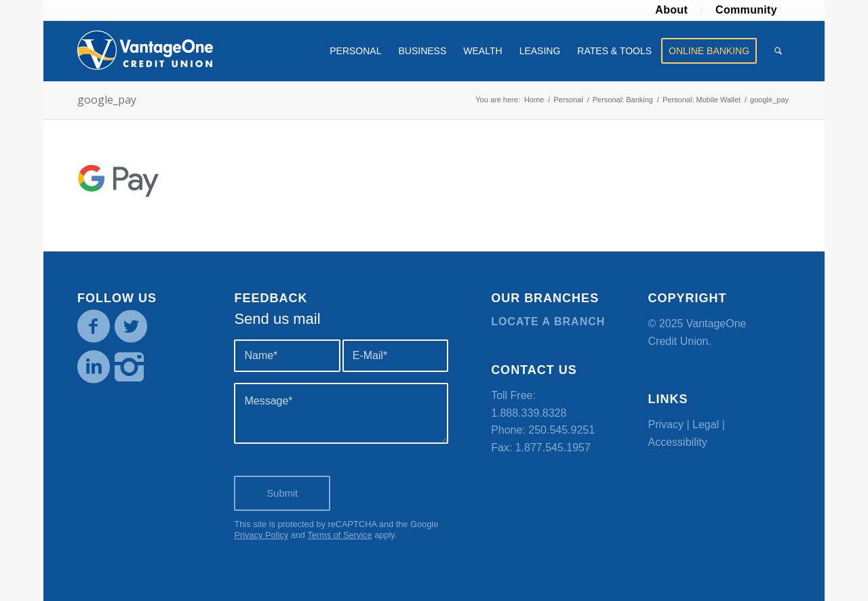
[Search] (778, 51)
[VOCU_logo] (145, 51)
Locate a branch (548, 322)
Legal (706, 424)
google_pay (107, 100)
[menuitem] (672, 10)
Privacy (666, 424)
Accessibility (678, 442)
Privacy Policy (261, 535)
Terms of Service (339, 535)
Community (746, 10)
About (671, 10)
